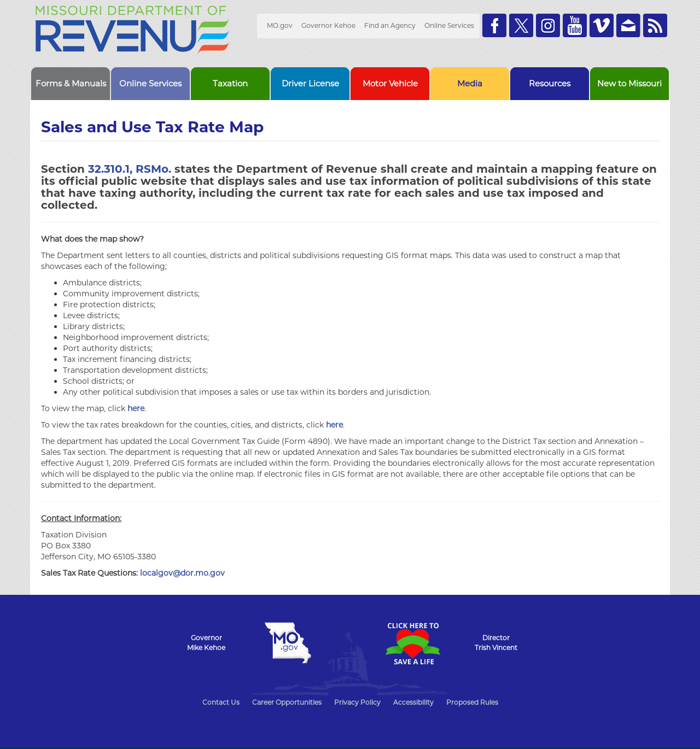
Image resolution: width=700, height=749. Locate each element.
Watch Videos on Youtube (575, 25)
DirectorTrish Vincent (496, 643)
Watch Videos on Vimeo (602, 25)
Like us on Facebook (494, 25)
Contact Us (221, 702)
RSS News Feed (655, 25)
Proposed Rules (472, 702)
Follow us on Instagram (548, 25)
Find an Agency (390, 25)
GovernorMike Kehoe (206, 643)
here (136, 408)
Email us (628, 25)
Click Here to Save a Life (412, 643)
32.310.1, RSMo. (130, 169)
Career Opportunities (287, 702)
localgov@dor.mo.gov (182, 573)
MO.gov (280, 25)
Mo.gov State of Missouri (288, 643)
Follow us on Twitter (521, 25)
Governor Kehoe (328, 25)
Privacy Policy (357, 702)
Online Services (449, 25)
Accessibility (413, 702)
